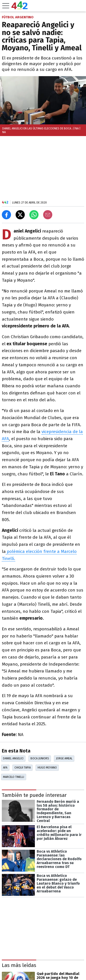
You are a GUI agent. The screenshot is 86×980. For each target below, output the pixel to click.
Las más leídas (19, 965)
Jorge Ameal (64, 758)
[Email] (48, 215)
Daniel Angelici (13, 758)
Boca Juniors (40, 758)
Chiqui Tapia (23, 767)
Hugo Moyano (47, 767)
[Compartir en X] (20, 215)
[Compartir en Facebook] (6, 215)
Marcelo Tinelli (14, 777)
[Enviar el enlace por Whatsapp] (34, 215)
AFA (5, 767)
